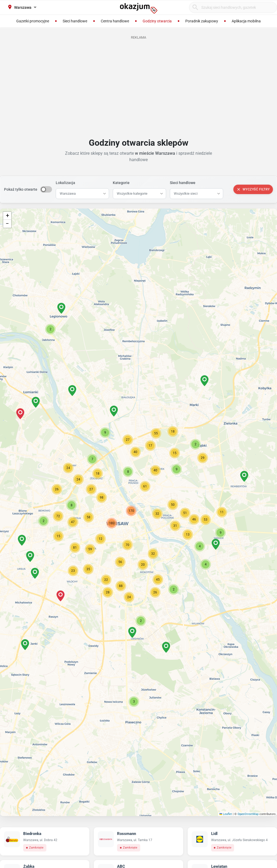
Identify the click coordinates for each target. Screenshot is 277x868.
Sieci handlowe (183, 183)
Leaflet (226, 814)
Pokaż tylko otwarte (21, 189)
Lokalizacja (65, 183)
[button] (157, 514)
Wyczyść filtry (253, 189)
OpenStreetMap (248, 814)
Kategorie (121, 183)
